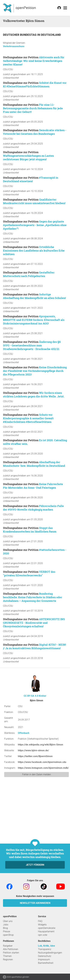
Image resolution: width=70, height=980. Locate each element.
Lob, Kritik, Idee (46, 946)
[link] (65, 8)
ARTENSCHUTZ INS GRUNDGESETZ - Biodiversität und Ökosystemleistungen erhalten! (34, 623)
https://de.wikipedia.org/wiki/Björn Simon (40, 745)
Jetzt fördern (35, 865)
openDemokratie (47, 928)
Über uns (8, 921)
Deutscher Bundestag (20, 35)
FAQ (40, 921)
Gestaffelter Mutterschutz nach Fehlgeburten (29, 274)
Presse (7, 931)
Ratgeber (8, 946)
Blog (5, 928)
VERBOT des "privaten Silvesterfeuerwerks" (29, 574)
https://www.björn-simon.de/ (33, 750)
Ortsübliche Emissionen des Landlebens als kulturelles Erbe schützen (34, 251)
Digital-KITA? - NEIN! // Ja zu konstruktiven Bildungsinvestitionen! (34, 646)
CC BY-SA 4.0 (31, 696)
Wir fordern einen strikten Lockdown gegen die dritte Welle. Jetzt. (34, 395)
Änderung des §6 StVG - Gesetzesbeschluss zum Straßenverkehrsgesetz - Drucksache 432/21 (32, 345)
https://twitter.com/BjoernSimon (35, 756)
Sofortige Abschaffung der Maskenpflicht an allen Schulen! (34, 296)
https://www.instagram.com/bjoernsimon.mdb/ (43, 768)
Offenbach (24, 733)
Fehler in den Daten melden (37, 774)
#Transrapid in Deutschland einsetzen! (31, 179)
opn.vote (43, 935)
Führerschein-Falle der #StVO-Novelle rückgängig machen (33, 508)
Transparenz (45, 949)
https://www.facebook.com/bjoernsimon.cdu (42, 762)
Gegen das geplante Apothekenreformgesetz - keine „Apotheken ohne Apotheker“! (35, 225)
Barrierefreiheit (46, 963)
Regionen (8, 959)
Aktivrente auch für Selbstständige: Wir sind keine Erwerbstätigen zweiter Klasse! (34, 61)
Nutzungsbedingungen (50, 953)
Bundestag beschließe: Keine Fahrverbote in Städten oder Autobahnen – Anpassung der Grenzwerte (33, 597)
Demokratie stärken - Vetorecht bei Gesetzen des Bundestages (35, 132)
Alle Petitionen (11, 949)
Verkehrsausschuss (14, 46)
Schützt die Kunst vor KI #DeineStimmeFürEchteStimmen (35, 85)
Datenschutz (45, 956)
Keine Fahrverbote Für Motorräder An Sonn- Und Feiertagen (33, 486)
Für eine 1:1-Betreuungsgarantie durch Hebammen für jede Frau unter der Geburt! (33, 108)
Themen (7, 956)
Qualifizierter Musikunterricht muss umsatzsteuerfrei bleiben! (34, 201)
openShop (8, 935)
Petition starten (11, 953)
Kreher (43, 696)
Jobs (6, 925)
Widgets (42, 925)
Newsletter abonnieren (35, 903)
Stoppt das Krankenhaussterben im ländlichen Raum (30, 530)
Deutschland (51, 35)
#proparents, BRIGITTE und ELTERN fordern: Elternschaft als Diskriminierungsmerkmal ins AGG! (34, 320)
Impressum (44, 959)
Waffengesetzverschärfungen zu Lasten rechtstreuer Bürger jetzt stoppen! (28, 157)
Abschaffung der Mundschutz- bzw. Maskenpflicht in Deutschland (34, 464)
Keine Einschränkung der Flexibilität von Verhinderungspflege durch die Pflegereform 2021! (35, 371)
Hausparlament (46, 931)
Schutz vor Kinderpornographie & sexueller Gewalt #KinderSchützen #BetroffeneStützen (28, 418)
